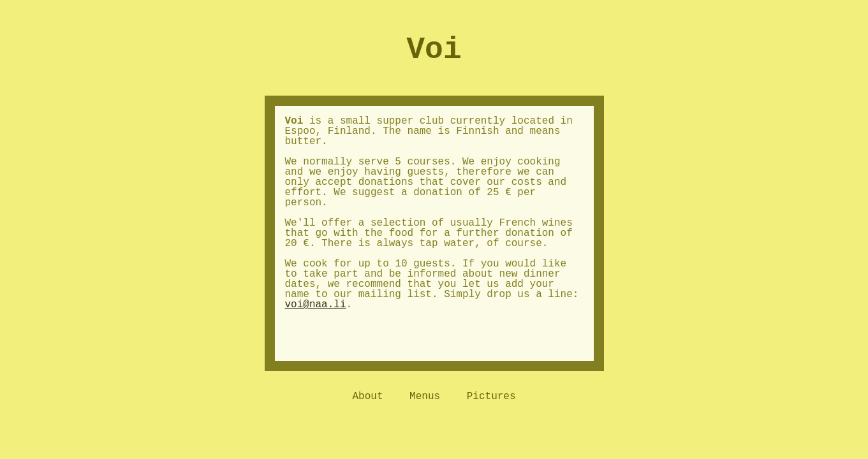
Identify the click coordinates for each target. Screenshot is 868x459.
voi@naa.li (316, 305)
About (367, 397)
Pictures (491, 397)
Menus (425, 397)
